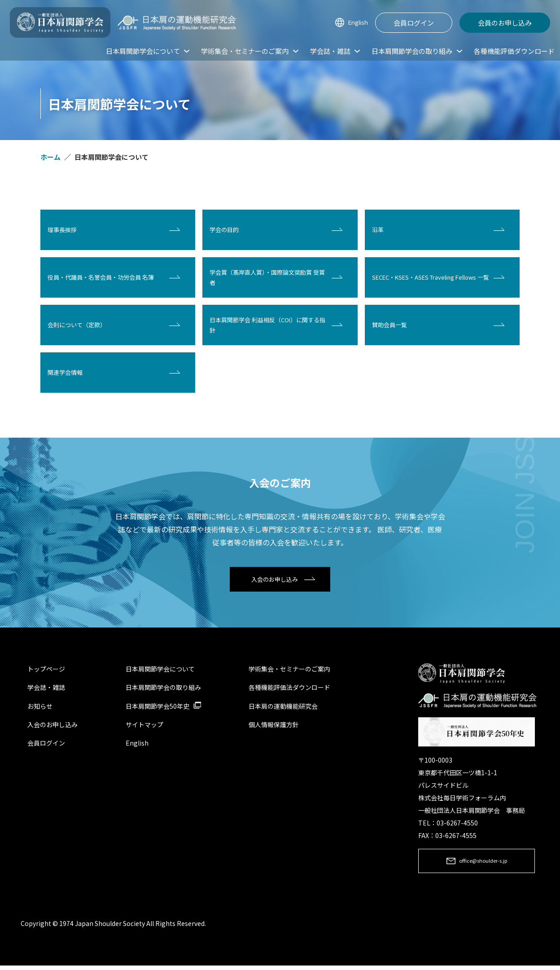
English (356, 22)
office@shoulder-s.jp (483, 865)
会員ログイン (414, 23)
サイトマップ (144, 727)
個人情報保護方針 (274, 727)
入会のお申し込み (275, 580)
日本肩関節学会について (160, 672)
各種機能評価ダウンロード (514, 51)
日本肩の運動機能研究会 (283, 708)
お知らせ (40, 708)
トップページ (46, 672)
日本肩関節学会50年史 (157, 708)
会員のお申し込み (505, 23)
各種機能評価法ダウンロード (289, 690)
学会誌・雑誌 (46, 690)
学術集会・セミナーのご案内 (289, 672)
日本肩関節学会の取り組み (163, 690)
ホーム (50, 157)
